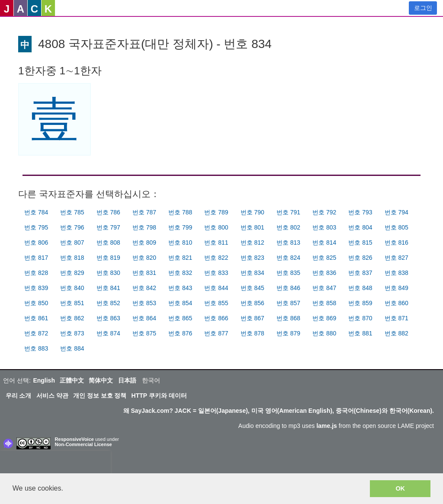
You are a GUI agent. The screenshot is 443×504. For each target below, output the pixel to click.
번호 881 (360, 333)
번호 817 (36, 258)
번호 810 (180, 242)
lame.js (326, 426)
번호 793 (360, 212)
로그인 (423, 8)
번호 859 (360, 303)
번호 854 (180, 303)
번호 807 (72, 242)
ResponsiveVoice (74, 439)
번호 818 (72, 258)
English (44, 380)
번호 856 (252, 303)
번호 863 (108, 318)
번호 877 (216, 333)
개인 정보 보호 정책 (100, 396)
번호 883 (36, 348)
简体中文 (101, 380)
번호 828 (36, 273)
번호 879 (288, 333)
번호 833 (216, 273)
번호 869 (324, 318)
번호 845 (252, 288)
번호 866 (216, 318)
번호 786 (108, 212)
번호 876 (180, 333)
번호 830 (108, 273)
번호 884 (72, 348)
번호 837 (360, 273)
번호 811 (216, 242)
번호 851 (72, 303)
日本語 (127, 380)
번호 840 (72, 288)
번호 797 (108, 227)
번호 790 (252, 212)
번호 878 (252, 333)
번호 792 (324, 212)
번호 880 (324, 333)
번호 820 (144, 258)
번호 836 (324, 273)
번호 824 (288, 258)
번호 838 (396, 273)
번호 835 (288, 273)
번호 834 (252, 273)
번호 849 (396, 288)
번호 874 (108, 333)
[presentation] (55, 464)
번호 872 (36, 333)
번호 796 (72, 227)
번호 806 (36, 242)
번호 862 (72, 318)
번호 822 (216, 258)
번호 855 (216, 303)
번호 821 (180, 258)
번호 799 (180, 227)
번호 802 (288, 227)
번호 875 (144, 333)
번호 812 (252, 242)
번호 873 (72, 333)
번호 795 (36, 227)
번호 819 (108, 258)
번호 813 (288, 242)
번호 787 (144, 212)
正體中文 (72, 380)
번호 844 (216, 288)
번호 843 (180, 288)
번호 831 (144, 273)
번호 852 (108, 303)
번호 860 (396, 303)
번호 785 (72, 212)
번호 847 (324, 288)
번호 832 (180, 273)
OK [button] (400, 488)
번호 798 (144, 227)
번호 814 (324, 242)
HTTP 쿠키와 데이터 (159, 396)
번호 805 (396, 227)
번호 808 (108, 242)
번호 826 (360, 258)
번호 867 (252, 318)
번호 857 (288, 303)
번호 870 (360, 318)
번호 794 (396, 212)
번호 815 (360, 242)
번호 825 (324, 258)
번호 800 (216, 227)
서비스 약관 (52, 396)
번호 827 (396, 258)
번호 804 (360, 227)
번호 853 (144, 303)
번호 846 (288, 288)
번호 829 (72, 273)
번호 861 (36, 318)
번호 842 (144, 288)
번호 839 (36, 288)
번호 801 (252, 227)
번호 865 (180, 318)
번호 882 (396, 333)
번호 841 (108, 288)
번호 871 (396, 318)
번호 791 (288, 212)
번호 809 (144, 242)
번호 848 (360, 288)
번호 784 (36, 212)
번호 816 (396, 242)
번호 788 (180, 212)
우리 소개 (19, 396)
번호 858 (324, 303)
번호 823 (252, 258)
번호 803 (324, 227)
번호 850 (36, 303)
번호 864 (144, 318)
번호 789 (216, 212)
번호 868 (288, 318)
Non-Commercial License (83, 444)
